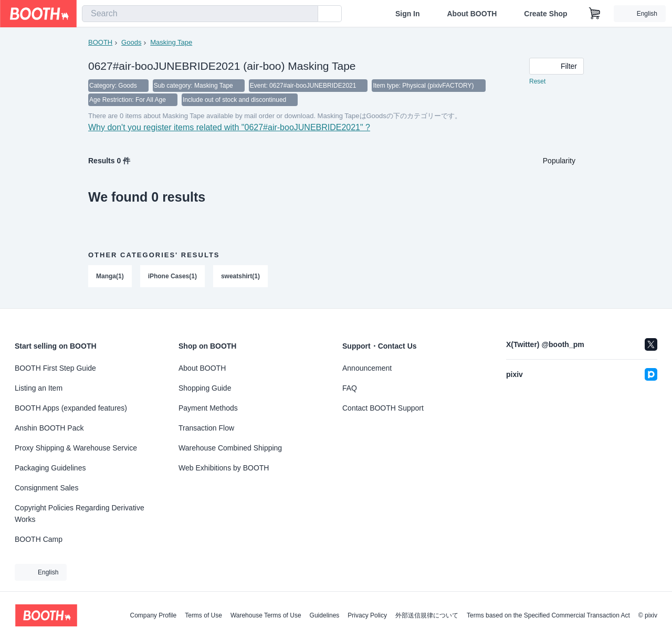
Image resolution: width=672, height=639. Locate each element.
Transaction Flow (206, 428)
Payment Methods (208, 408)
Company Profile (153, 615)
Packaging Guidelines (50, 468)
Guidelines (325, 615)
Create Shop (545, 14)
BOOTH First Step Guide (55, 368)
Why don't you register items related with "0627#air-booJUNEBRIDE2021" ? (229, 129)
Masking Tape (171, 42)
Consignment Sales (46, 488)
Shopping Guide (205, 388)
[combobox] (200, 14)
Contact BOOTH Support (383, 408)
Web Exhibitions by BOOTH (224, 468)
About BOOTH (472, 14)
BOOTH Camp (39, 539)
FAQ (350, 388)
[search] (308, 14)
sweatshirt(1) (240, 278)
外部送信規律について (427, 615)
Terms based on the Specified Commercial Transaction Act (548, 615)
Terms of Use (203, 615)
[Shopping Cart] (595, 14)
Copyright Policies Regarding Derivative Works (80, 514)
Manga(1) (110, 278)
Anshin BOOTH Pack (49, 428)
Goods (131, 42)
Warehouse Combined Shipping (230, 448)
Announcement (367, 368)
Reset (537, 82)
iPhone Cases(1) (172, 278)
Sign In (408, 14)
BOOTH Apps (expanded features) (71, 408)
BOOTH (100, 42)
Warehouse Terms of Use (266, 615)
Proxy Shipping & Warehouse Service (76, 448)
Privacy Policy (367, 615)
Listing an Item (39, 388)
